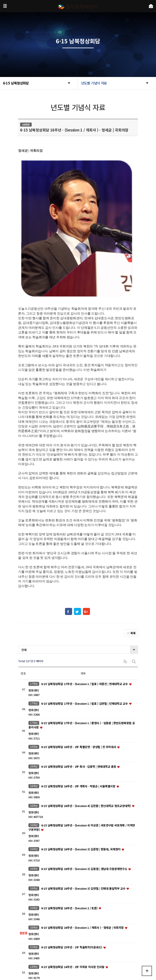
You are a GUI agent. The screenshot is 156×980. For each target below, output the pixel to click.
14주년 (34, 885)
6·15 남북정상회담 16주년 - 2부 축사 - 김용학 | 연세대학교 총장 (79, 685)
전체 (24, 568)
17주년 (34, 602)
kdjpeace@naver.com (109, 954)
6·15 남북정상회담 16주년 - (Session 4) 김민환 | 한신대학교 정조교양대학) (86, 724)
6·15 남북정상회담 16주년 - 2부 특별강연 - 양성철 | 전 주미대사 (79, 665)
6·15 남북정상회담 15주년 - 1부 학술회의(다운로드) (72, 866)
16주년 (34, 665)
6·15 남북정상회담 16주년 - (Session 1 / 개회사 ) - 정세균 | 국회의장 (83, 846)
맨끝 (116, 910)
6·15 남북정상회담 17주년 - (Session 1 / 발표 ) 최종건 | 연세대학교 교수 (85, 602)
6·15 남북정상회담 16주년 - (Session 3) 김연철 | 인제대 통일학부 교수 (84, 807)
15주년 (34, 866)
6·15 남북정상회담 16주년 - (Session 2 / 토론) (70, 827)
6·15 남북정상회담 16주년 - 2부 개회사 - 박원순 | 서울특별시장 (79, 705)
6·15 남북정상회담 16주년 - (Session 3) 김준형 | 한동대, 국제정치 (81, 768)
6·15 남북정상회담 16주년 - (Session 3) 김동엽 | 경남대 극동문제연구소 (85, 787)
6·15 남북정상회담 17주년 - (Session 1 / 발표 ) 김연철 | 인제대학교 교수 (85, 622)
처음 (40, 910)
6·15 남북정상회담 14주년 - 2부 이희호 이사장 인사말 (73, 885)
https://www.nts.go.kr (58, 960)
